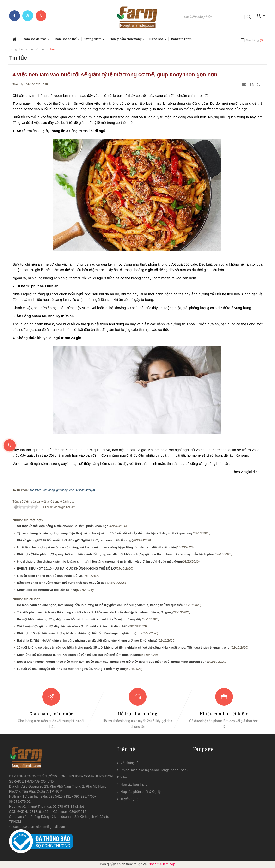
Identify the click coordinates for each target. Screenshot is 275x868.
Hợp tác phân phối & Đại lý (141, 792)
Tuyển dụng (130, 799)
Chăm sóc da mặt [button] (35, 40)
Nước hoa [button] (158, 40)
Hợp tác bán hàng (134, 784)
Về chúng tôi (130, 763)
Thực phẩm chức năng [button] (127, 40)
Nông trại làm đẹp (162, 864)
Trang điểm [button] (94, 40)
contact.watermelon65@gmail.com (39, 827)
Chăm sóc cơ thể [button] (67, 40)
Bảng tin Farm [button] (181, 39)
